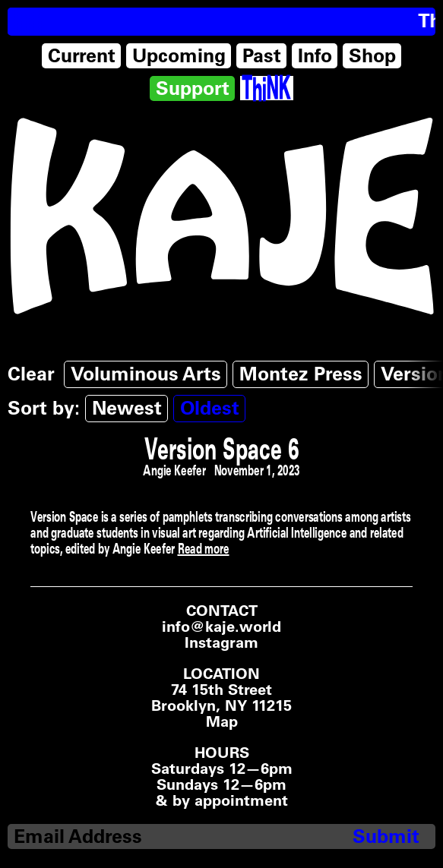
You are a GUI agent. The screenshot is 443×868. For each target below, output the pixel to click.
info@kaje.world (221, 627)
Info (315, 55)
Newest (127, 408)
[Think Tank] (266, 88)
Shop (372, 55)
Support (193, 88)
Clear (31, 374)
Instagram (221, 643)
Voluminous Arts (146, 374)
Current (82, 55)
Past (262, 55)
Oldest (210, 408)
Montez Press (301, 374)
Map (222, 722)
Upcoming (179, 55)
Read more (204, 548)
